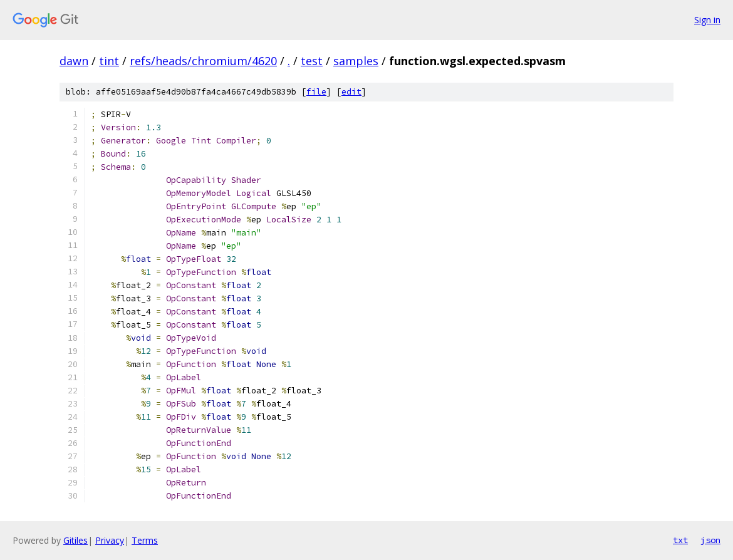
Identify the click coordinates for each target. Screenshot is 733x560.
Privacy (110, 540)
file (316, 92)
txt (680, 540)
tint (109, 61)
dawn (74, 61)
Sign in (707, 20)
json (710, 540)
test (312, 61)
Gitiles (75, 540)
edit (351, 92)
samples (356, 61)
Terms (145, 540)
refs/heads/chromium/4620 (203, 61)
